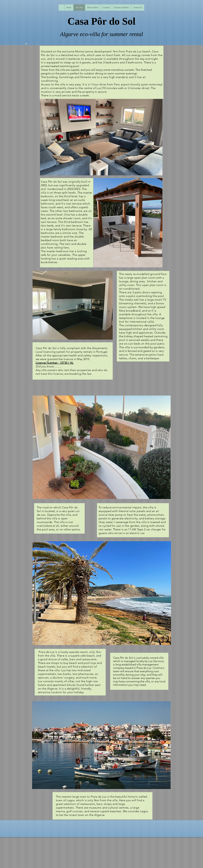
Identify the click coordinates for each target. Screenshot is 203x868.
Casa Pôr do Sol (102, 21)
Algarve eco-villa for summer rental (101, 34)
